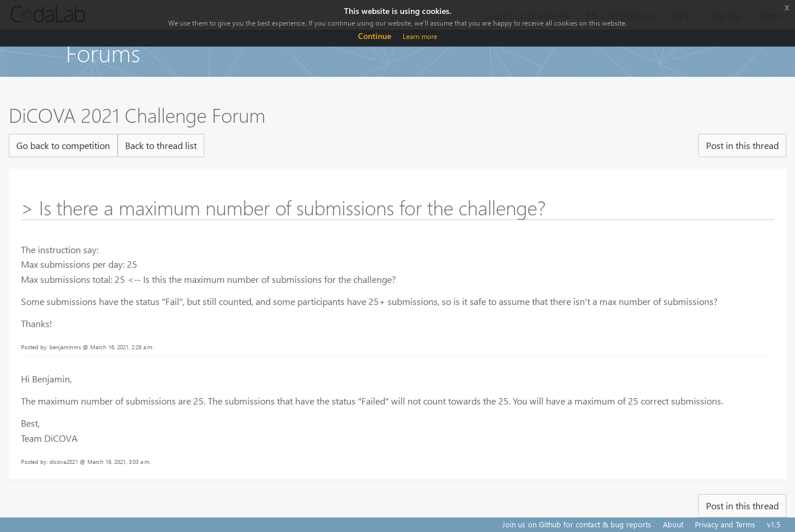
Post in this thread (742, 145)
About (673, 524)
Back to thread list (161, 145)
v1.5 (774, 524)
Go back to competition (63, 145)
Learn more (420, 36)
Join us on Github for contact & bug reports (577, 524)
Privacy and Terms (725, 524)
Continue (375, 36)
